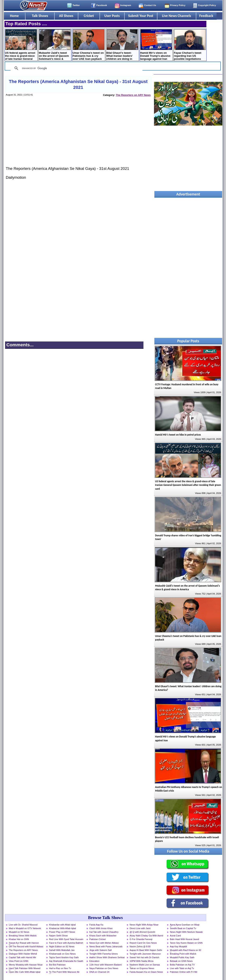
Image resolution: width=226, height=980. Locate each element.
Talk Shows (40, 16)
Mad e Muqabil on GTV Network (25, 928)
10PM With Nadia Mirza (142, 961)
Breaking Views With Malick (23, 936)
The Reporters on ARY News (133, 95)
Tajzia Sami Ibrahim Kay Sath (64, 957)
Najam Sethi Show (58, 936)
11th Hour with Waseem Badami (106, 965)
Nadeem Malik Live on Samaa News (145, 965)
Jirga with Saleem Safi (101, 950)
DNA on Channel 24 (99, 972)
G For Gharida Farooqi (141, 939)
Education (94, 961)
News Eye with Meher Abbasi (104, 943)
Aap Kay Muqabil (179, 946)
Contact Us (150, 5)
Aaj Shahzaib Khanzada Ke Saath (66, 961)
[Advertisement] (78, 135)
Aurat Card (175, 936)
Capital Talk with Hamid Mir (23, 957)
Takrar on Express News (142, 968)
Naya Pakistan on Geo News (104, 968)
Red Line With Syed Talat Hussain (66, 939)
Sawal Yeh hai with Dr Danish (144, 957)
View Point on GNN (19, 961)
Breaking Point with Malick (183, 954)
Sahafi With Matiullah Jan (62, 950)
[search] (76, 68)
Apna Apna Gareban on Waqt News (185, 925)
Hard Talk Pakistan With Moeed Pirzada (25, 969)
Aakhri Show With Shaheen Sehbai (107, 957)
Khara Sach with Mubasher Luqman (103, 936)
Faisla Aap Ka (96, 925)
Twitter (76, 5)
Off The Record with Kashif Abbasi (26, 946)
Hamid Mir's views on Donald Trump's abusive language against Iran (156, 45)
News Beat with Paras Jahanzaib (106, 946)
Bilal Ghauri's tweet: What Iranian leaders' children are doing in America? (122, 45)
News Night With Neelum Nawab (186, 932)
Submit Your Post (141, 16)
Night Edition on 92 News (62, 946)
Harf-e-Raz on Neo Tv (60, 968)
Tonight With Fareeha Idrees (104, 954)
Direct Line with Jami (140, 928)
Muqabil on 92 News (19, 932)
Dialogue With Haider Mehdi (23, 954)
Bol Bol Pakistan (57, 965)
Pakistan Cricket (98, 939)
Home (14, 16)
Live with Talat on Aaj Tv (182, 968)
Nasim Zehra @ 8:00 (140, 946)
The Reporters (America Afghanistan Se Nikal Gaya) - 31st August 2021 (78, 84)
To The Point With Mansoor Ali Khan (64, 972)
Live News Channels (177, 16)
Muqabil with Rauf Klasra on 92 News (186, 951)
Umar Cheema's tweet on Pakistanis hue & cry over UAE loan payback (89, 45)
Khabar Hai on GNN (19, 939)
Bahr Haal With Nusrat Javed (185, 939)
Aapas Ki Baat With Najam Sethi (146, 950)
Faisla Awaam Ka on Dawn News (146, 972)
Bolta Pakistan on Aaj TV (182, 965)
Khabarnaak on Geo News (62, 954)
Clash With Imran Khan (101, 928)
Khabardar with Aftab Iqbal (62, 925)
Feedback (206, 16)
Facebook (102, 5)
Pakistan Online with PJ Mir (184, 972)
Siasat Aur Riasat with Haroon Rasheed (24, 943)
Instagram (126, 5)
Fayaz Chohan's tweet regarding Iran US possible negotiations (190, 45)
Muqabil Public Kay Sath (182, 957)
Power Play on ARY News (62, 932)
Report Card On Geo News (143, 943)
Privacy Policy (178, 5)
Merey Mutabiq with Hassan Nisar (26, 965)
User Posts (112, 16)
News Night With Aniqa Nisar (144, 925)
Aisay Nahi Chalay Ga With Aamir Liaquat (147, 936)
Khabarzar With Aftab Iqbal (63, 928)
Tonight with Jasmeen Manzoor (145, 954)
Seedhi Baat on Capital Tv (183, 928)
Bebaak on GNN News (181, 961)
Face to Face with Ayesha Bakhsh (66, 943)
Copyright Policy (207, 5)
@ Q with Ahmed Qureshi (142, 932)
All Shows (66, 16)
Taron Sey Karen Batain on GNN (186, 943)
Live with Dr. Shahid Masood (23, 925)
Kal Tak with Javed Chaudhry (104, 932)
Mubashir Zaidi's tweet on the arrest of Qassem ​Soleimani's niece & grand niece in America (55, 45)
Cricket (89, 16)
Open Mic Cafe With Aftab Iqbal (25, 972)
